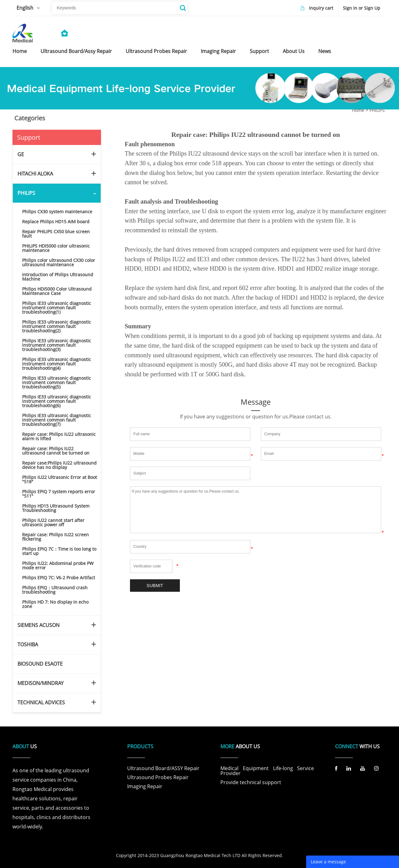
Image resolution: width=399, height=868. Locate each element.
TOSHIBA (28, 644)
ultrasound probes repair (156, 51)
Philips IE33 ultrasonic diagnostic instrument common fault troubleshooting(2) (57, 326)
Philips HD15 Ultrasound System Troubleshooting (56, 508)
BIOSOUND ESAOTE (40, 664)
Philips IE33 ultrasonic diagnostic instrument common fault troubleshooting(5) (57, 382)
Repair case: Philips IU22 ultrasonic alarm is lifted (59, 436)
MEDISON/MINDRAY (41, 683)
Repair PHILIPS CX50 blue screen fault (56, 234)
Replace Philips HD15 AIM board (56, 222)
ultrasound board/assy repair (76, 51)
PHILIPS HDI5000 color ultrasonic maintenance (56, 248)
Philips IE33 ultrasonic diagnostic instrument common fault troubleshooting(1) (57, 308)
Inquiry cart (321, 8)
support (259, 51)
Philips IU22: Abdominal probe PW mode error (58, 565)
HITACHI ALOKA (35, 174)
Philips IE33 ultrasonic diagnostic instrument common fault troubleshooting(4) (57, 364)
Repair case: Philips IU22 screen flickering (55, 537)
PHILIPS (377, 110)
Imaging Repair (145, 786)
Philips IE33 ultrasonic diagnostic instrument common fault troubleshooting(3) (57, 345)
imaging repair (218, 51)
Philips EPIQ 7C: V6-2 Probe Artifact (59, 578)
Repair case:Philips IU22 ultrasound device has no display (59, 465)
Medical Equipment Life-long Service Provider (267, 771)
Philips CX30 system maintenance (57, 212)
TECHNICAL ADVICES (41, 702)
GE (21, 154)
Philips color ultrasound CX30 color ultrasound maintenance (59, 262)
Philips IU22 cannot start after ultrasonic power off (53, 522)
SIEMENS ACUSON (38, 625)
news (325, 51)
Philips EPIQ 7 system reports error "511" (59, 494)
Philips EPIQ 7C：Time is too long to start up (59, 551)
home (20, 51)
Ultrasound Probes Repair (158, 777)
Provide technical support (251, 782)
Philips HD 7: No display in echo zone (55, 604)
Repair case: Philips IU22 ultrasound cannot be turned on (56, 451)
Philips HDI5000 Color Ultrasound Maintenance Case (57, 291)
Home (358, 110)
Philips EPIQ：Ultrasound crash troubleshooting (55, 590)
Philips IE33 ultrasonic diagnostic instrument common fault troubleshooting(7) (57, 420)
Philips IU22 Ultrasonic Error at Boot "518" (60, 479)
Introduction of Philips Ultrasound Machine (58, 277)
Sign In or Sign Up (362, 8)
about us (294, 51)
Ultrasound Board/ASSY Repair (163, 768)
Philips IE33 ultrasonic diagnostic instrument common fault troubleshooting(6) (57, 401)
